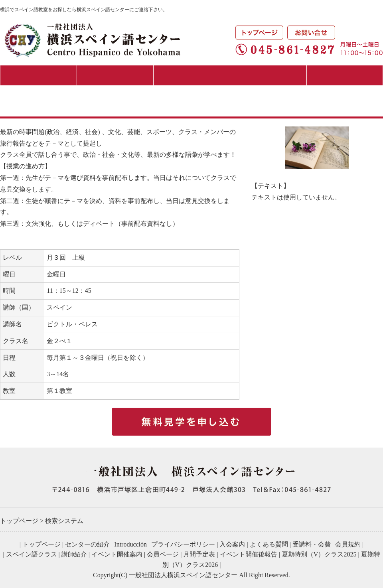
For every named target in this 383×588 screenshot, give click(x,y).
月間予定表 (345, 75)
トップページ (41, 544)
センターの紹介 (38, 75)
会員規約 (348, 544)
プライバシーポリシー (183, 544)
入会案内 (115, 75)
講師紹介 (74, 554)
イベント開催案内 (117, 554)
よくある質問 (269, 544)
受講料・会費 (312, 544)
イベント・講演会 (268, 75)
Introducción (130, 544)
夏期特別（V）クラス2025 (319, 554)
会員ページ (163, 554)
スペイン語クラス (191, 75)
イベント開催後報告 (249, 554)
